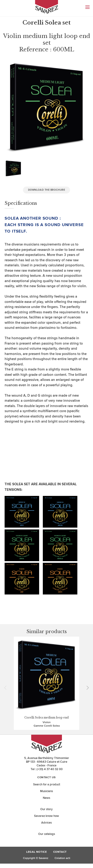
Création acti (62, 858)
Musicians (46, 791)
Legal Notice (36, 852)
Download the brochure (47, 190)
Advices (46, 823)
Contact (60, 852)
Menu (87, 7)
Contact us (46, 778)
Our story (46, 809)
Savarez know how (46, 816)
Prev (7, 688)
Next (86, 688)
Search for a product (47, 784)
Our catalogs (47, 834)
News (46, 798)
